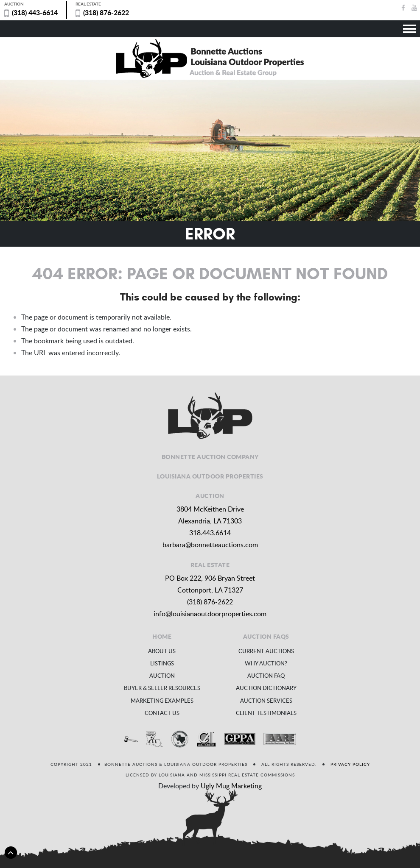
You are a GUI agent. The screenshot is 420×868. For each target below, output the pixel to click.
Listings (162, 663)
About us (162, 651)
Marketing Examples (162, 701)
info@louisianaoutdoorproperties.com (210, 614)
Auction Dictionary (266, 688)
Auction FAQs (266, 636)
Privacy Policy (350, 764)
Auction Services (266, 701)
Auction (162, 676)
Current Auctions (266, 651)
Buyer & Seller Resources (162, 688)
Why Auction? (266, 663)
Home (162, 636)
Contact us (162, 713)
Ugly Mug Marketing (231, 786)
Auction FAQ (266, 676)
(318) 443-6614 (35, 13)
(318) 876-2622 (106, 13)
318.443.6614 (210, 533)
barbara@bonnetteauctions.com (210, 545)
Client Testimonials (266, 713)
